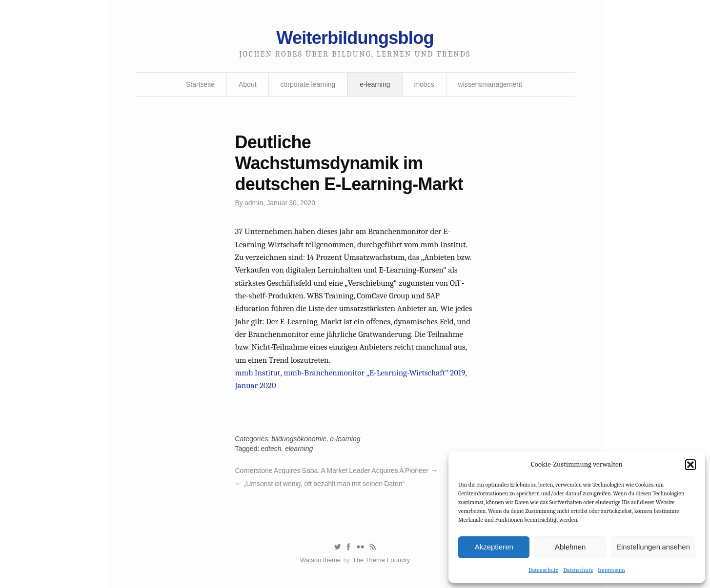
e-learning (375, 84)
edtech (271, 449)
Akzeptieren (494, 547)
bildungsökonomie (299, 439)
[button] (690, 465)
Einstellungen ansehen (653, 547)
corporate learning (308, 84)
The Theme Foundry (382, 560)
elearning (299, 449)
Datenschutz (543, 570)
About (248, 84)
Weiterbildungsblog (355, 38)
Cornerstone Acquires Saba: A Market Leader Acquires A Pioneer (332, 470)
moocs (424, 84)
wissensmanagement (490, 84)
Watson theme (320, 560)
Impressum (611, 570)
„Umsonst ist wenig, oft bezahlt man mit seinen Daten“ (324, 484)
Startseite (200, 84)
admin (254, 203)
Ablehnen (570, 547)
